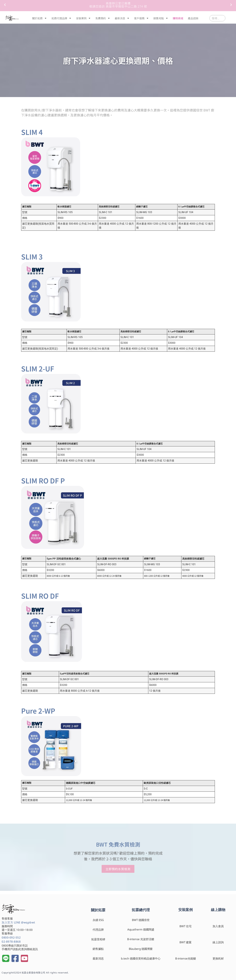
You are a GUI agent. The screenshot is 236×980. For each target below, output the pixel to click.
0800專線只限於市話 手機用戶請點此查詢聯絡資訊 (20, 947)
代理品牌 (98, 930)
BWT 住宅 (186, 926)
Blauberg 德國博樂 (141, 949)
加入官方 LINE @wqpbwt (18, 922)
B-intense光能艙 (186, 958)
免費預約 (103, 18)
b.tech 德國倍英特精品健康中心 (141, 958)
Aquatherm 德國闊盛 (141, 929)
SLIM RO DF (40, 596)
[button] (5, 5)
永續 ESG (98, 920)
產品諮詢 (193, 18)
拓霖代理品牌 (61, 18)
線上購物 (218, 910)
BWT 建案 (186, 942)
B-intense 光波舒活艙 (141, 939)
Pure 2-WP (38, 711)
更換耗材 (218, 958)
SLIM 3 (32, 256)
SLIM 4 (32, 132)
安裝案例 (83, 18)
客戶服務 (141, 18)
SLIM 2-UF (38, 368)
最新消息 (122, 18)
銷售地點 (161, 18)
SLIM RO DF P (43, 480)
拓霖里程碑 (98, 939)
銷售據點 (98, 949)
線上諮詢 (218, 942)
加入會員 (218, 926)
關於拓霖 (39, 18)
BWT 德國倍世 (141, 920)
